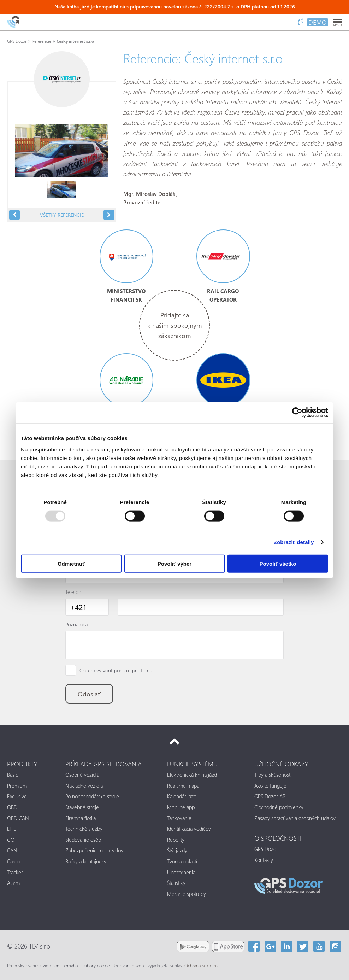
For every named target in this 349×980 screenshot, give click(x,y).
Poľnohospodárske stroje (92, 797)
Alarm (13, 883)
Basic (13, 775)
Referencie (42, 41)
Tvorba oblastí (182, 862)
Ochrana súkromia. (202, 966)
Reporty (176, 840)
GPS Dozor (17, 41)
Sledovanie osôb (83, 840)
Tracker (15, 873)
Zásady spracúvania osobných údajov (295, 818)
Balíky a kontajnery (86, 862)
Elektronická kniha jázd (192, 775)
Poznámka (76, 624)
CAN (12, 851)
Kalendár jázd (182, 797)
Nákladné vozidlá (84, 786)
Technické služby (84, 829)
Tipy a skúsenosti (273, 775)
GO (11, 840)
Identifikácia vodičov (189, 829)
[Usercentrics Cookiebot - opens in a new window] (297, 413)
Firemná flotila (81, 818)
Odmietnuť (71, 563)
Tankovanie (179, 818)
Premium (17, 786)
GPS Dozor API (270, 797)
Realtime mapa (183, 786)
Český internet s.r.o (75, 41)
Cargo (14, 862)
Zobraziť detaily (294, 542)
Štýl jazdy (177, 851)
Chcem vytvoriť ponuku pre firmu (116, 671)
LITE (12, 829)
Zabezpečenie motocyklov (94, 851)
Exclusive (17, 797)
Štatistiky (176, 883)
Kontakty (264, 860)
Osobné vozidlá (82, 775)
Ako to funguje (270, 786)
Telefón (73, 592)
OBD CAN (18, 818)
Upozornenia (181, 873)
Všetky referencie (62, 215)
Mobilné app (181, 807)
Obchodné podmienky (279, 807)
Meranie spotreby (187, 894)
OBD (12, 807)
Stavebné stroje (82, 807)
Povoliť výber (174, 563)
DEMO (318, 22)
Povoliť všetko (278, 563)
